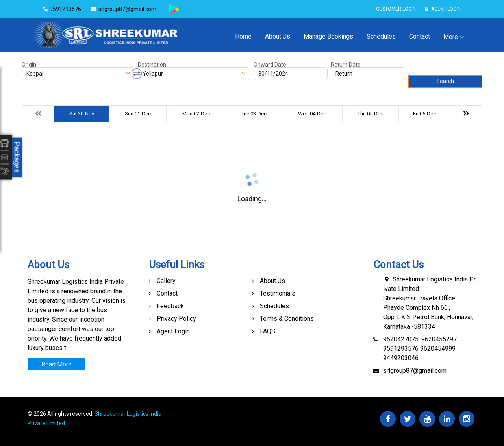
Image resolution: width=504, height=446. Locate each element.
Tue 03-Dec (254, 114)
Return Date (346, 65)
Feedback (170, 306)
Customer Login (396, 9)
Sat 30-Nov (82, 114)
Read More (57, 364)
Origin (29, 65)
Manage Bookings (328, 36)
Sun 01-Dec (138, 114)
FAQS (268, 331)
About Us (278, 36)
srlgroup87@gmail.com (415, 371)
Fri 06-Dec (424, 114)
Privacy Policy (176, 319)
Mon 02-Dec (196, 114)
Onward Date (270, 65)
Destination (152, 65)
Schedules (381, 36)
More (451, 37)
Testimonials (278, 293)
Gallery (166, 281)
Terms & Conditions (287, 319)
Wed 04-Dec (312, 114)
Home (243, 36)
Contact (420, 36)
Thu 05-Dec (370, 114)
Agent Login (443, 9)
